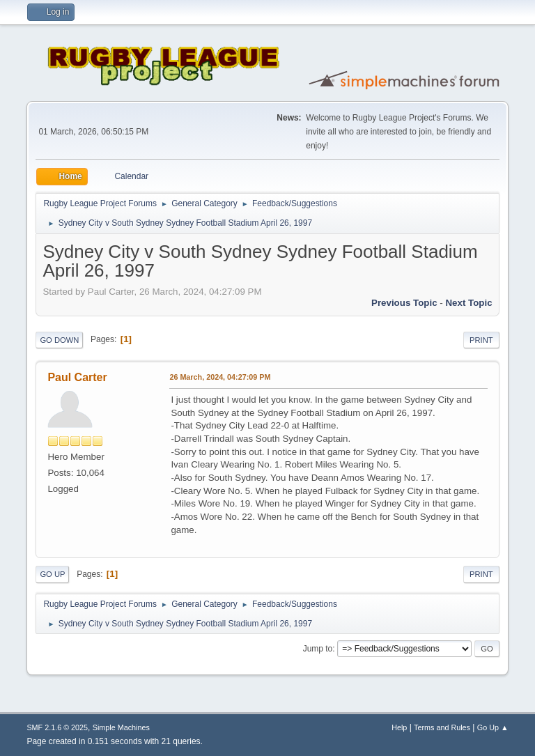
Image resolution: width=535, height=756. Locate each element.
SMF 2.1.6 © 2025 (57, 727)
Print (481, 340)
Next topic (468, 303)
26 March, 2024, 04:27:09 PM (220, 377)
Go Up (52, 574)
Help (399, 727)
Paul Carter (77, 377)
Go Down (59, 340)
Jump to (318, 649)
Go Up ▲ (493, 727)
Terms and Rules (442, 727)
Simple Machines (121, 727)
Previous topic (404, 303)
